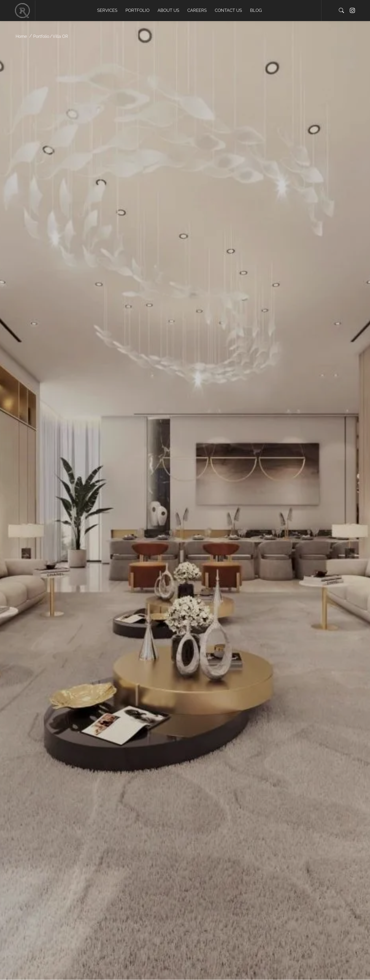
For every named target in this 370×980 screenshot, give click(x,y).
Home (21, 36)
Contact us (228, 10)
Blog (256, 10)
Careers (197, 10)
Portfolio (137, 10)
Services (107, 10)
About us (168, 10)
